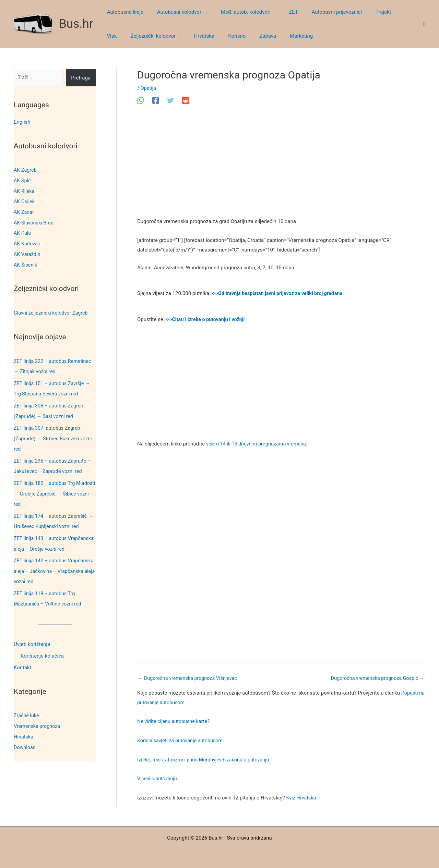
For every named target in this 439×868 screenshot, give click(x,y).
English (22, 122)
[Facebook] (156, 100)
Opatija (149, 88)
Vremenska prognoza (38, 717)
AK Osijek (25, 201)
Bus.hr (76, 24)
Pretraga (81, 78)
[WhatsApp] (141, 100)
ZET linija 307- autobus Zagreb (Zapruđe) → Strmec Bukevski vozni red (55, 434)
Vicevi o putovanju (158, 779)
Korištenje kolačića (42, 648)
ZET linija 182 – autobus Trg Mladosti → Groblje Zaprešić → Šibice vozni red (49, 488)
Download (25, 738)
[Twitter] (170, 100)
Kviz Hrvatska (302, 798)
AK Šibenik (26, 262)
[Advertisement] (281, 166)
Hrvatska (24, 728)
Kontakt (23, 659)
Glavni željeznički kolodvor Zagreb (52, 310)
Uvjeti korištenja (32, 636)
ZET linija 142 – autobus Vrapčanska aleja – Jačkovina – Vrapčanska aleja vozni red (50, 564)
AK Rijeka (25, 191)
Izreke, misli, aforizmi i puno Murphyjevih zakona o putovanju (206, 760)
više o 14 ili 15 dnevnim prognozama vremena (258, 444)
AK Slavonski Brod (35, 221)
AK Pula (23, 232)
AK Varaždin (28, 252)
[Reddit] (186, 100)
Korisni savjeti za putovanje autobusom (182, 741)
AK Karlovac (28, 242)
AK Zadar (24, 211)
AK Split (23, 180)
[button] (200, 12)
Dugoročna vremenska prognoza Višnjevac (190, 678)
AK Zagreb (26, 170)
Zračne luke (27, 707)
